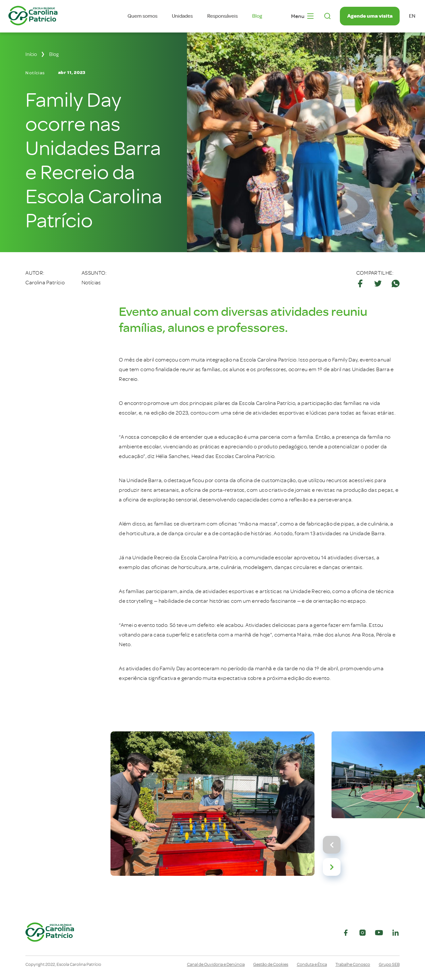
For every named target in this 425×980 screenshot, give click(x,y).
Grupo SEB (389, 965)
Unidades (182, 16)
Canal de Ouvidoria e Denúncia (216, 965)
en (412, 16)
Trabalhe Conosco (353, 965)
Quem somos (142, 16)
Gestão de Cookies (271, 965)
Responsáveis (222, 16)
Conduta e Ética (312, 965)
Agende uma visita (370, 16)
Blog (257, 16)
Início (31, 54)
